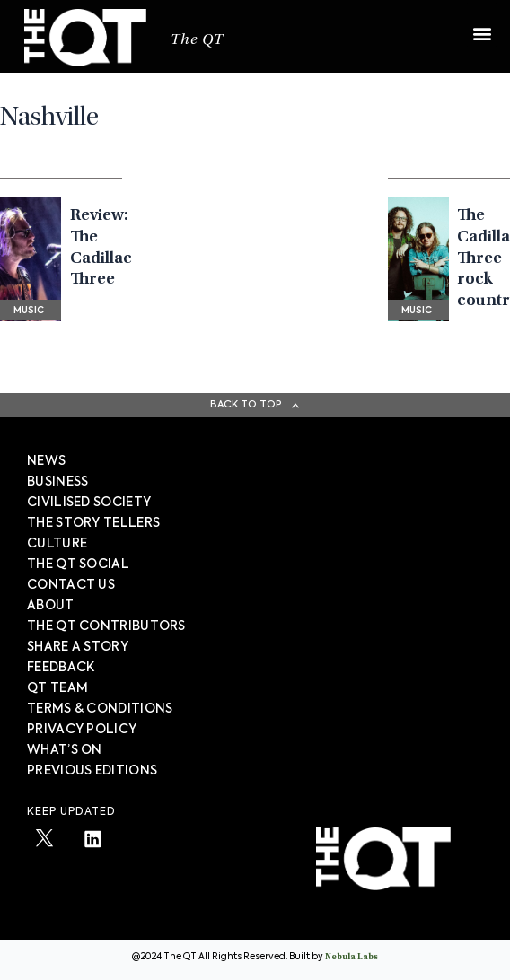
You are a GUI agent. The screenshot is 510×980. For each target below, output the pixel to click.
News (46, 461)
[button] (482, 25)
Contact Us (71, 585)
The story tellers (93, 523)
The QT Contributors (106, 626)
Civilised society (89, 503)
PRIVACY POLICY (82, 730)
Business (57, 482)
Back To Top (246, 404)
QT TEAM (57, 688)
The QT (197, 41)
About (51, 606)
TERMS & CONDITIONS (100, 709)
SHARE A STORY (78, 647)
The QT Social (78, 564)
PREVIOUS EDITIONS (92, 771)
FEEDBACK (61, 668)
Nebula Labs (352, 958)
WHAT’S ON (65, 750)
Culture (57, 544)
